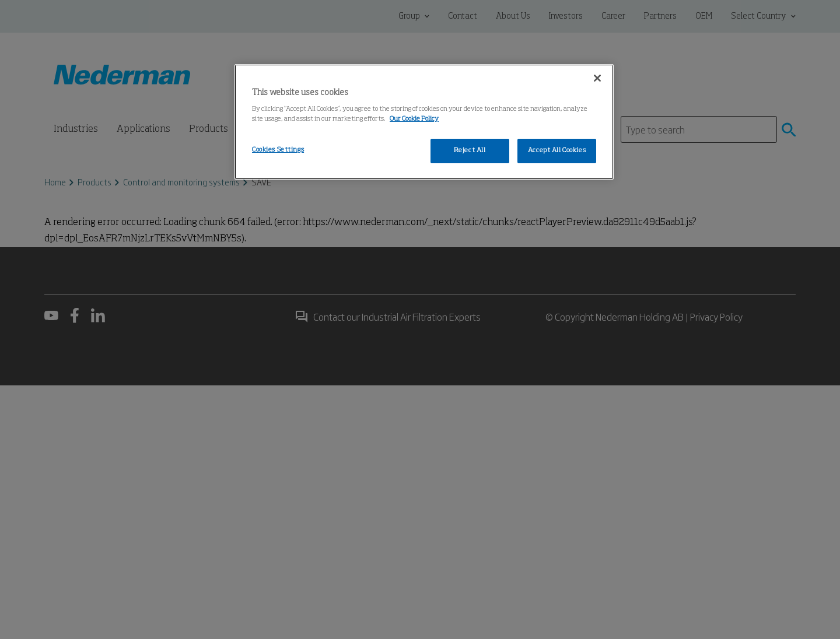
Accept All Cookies (557, 150)
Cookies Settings (278, 150)
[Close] (597, 78)
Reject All (470, 150)
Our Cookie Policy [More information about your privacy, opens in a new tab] (414, 119)
